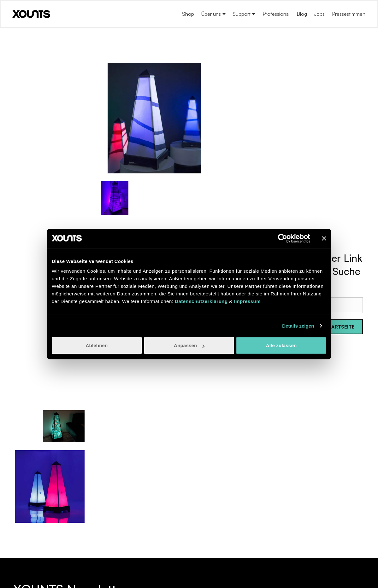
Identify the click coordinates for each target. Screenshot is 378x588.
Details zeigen (298, 326)
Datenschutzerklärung (201, 301)
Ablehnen (97, 345)
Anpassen (189, 345)
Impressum (247, 301)
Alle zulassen (281, 345)
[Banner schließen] (324, 238)
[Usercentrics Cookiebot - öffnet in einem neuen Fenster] (283, 238)
